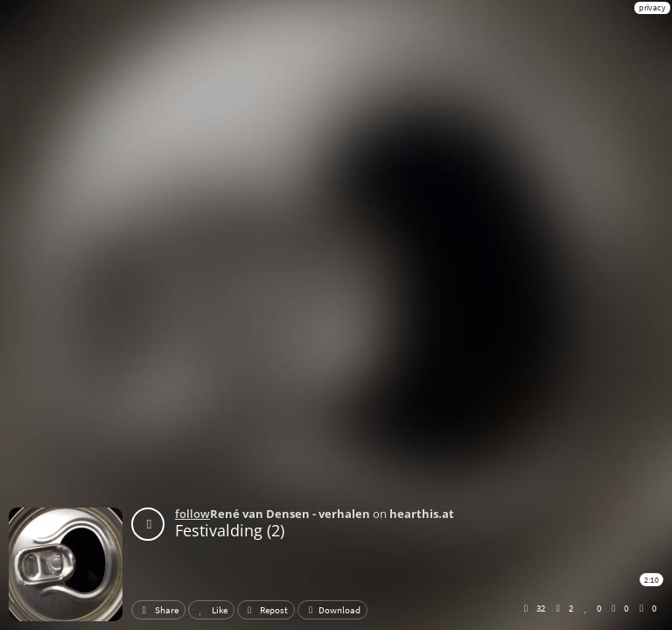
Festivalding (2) (230, 530)
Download (332, 610)
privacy (652, 7)
